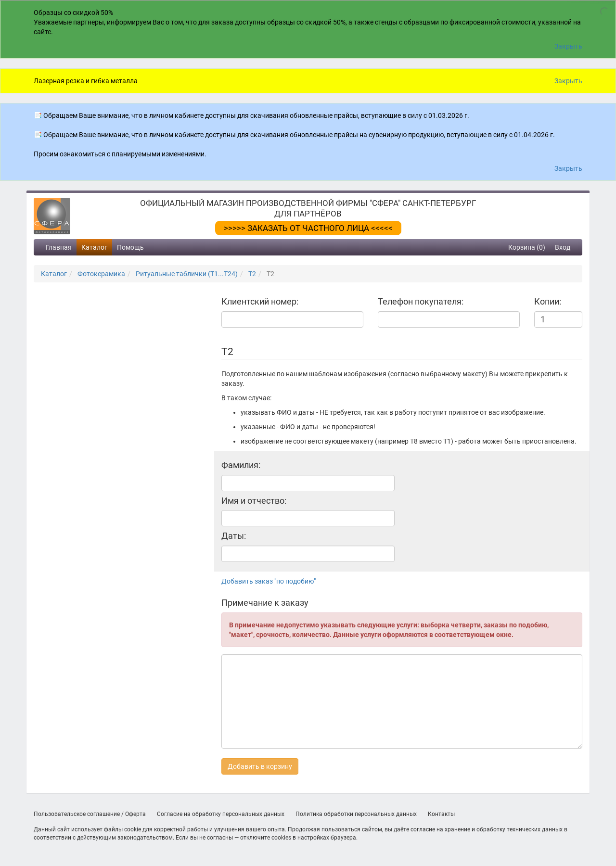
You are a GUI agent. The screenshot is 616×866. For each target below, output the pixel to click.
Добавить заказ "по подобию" (269, 581)
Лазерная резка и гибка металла (86, 81)
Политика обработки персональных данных (356, 814)
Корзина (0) (527, 247)
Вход (563, 247)
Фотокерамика (101, 274)
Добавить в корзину (260, 766)
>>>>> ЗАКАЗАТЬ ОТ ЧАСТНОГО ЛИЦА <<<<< (308, 228)
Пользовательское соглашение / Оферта (90, 814)
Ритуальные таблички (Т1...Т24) (187, 274)
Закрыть (568, 46)
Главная (59, 247)
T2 (252, 274)
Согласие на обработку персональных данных (221, 814)
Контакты (441, 814)
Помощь (130, 247)
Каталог (94, 247)
